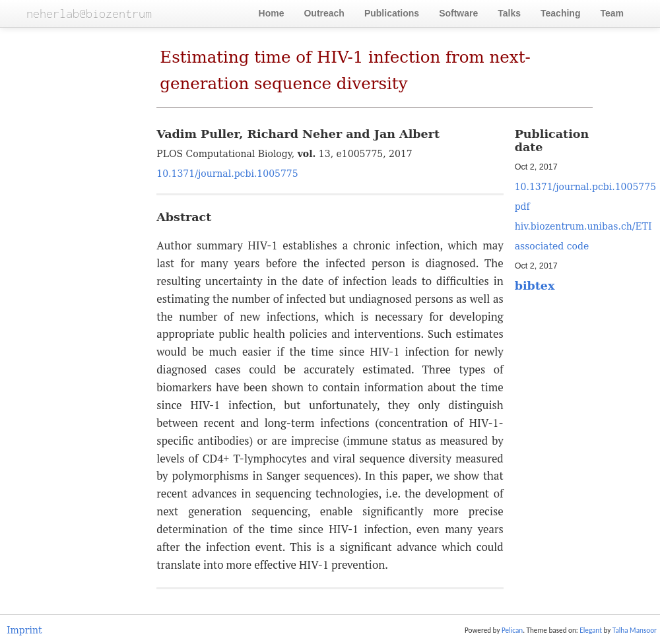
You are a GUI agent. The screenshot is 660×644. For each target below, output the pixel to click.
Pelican (512, 630)
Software (458, 13)
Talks (509, 13)
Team (612, 13)
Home (272, 13)
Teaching (560, 13)
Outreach (324, 13)
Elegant (591, 630)
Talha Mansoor (635, 630)
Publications (392, 13)
